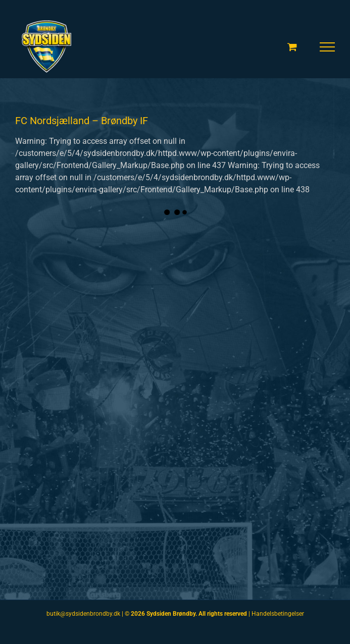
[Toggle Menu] (328, 47)
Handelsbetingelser (278, 614)
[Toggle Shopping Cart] (292, 47)
